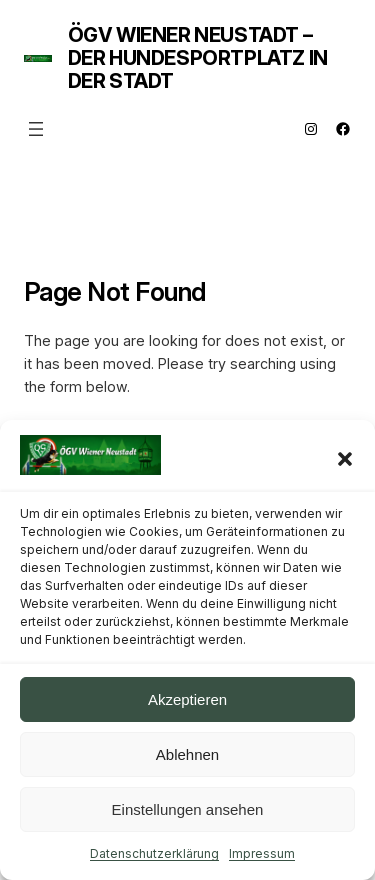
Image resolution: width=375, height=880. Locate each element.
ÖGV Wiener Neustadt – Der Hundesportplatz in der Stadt (198, 58)
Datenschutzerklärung (154, 853)
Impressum (262, 853)
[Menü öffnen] (36, 129)
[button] (345, 459)
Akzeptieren (187, 699)
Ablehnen (187, 754)
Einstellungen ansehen (188, 809)
